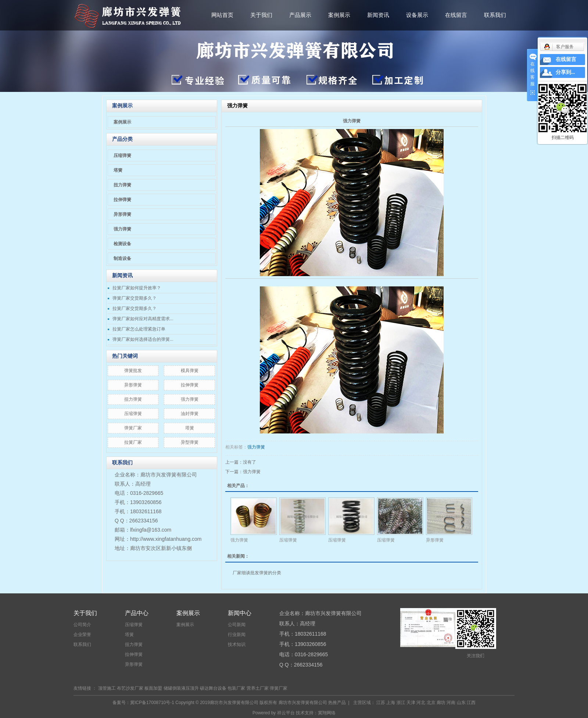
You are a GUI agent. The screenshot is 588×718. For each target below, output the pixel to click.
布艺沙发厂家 (130, 688)
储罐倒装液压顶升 (181, 688)
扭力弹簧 (122, 185)
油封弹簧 (190, 414)
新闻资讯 (378, 15)
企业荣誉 (82, 635)
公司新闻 (237, 625)
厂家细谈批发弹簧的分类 (257, 573)
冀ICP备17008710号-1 (152, 703)
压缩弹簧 (122, 156)
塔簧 (118, 170)
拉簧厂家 (133, 442)
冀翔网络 (327, 713)
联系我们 (495, 15)
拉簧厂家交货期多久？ (135, 308)
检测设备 (122, 244)
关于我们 (261, 15)
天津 (411, 703)
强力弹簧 (122, 229)
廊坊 (441, 703)
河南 (451, 703)
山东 (461, 703)
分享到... (565, 72)
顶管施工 (107, 688)
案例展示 (339, 15)
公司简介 (82, 625)
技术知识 (237, 644)
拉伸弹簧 (122, 200)
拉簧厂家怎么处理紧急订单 (139, 329)
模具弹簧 (190, 371)
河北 (421, 703)
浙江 (401, 703)
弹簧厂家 (133, 428)
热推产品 (337, 703)
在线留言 (456, 15)
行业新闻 (237, 635)
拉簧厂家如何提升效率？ (137, 288)
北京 (431, 703)
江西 (471, 703)
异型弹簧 (190, 442)
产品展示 (300, 15)
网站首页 (222, 15)
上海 (391, 703)
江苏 (381, 703)
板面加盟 (153, 688)
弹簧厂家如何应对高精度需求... (143, 319)
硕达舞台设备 (213, 688)
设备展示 (417, 15)
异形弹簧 (122, 214)
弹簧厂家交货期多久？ (135, 298)
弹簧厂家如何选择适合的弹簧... (143, 339)
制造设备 (122, 258)
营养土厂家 (258, 688)
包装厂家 (236, 688)
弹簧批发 (133, 371)
